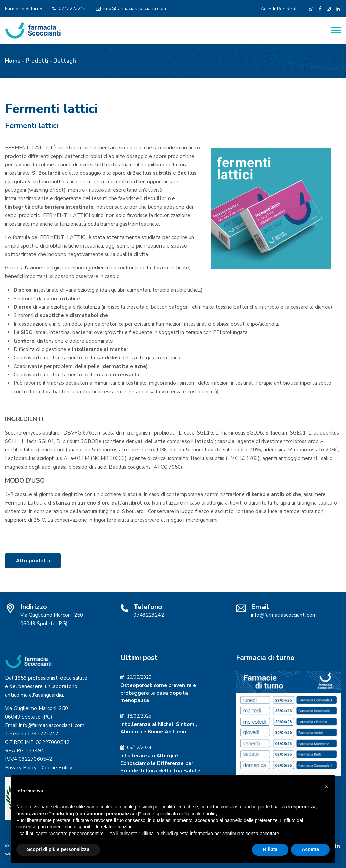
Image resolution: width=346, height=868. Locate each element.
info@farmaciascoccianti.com (135, 9)
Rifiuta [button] (270, 849)
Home (13, 61)
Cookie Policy (57, 768)
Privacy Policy (21, 768)
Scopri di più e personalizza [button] (58, 849)
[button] (326, 786)
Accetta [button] (310, 849)
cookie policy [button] (204, 814)
